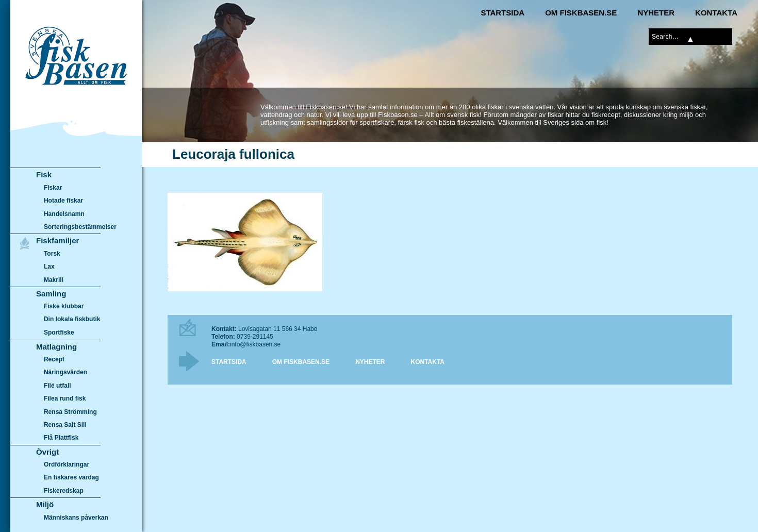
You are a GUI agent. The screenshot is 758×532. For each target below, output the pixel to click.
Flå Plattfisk (61, 438)
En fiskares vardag (71, 478)
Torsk (52, 254)
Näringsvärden (65, 372)
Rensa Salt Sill (65, 425)
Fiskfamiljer (57, 240)
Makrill (54, 280)
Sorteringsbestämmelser (80, 227)
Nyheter (656, 13)
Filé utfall (57, 386)
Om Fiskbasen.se (581, 13)
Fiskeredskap (64, 491)
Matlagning (56, 347)
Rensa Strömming (70, 412)
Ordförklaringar (67, 464)
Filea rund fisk (65, 398)
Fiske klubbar (64, 306)
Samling (51, 294)
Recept (54, 359)
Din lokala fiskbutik (72, 320)
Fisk (44, 174)
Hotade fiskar (63, 201)
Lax (49, 267)
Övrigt (47, 452)
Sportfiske (59, 332)
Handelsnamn (64, 214)
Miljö (45, 504)
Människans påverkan (76, 518)
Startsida (502, 13)
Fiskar (53, 188)
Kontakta (716, 13)
